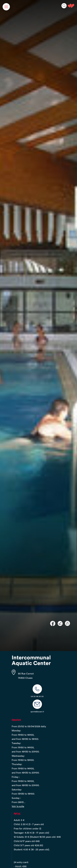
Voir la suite (18, 806)
